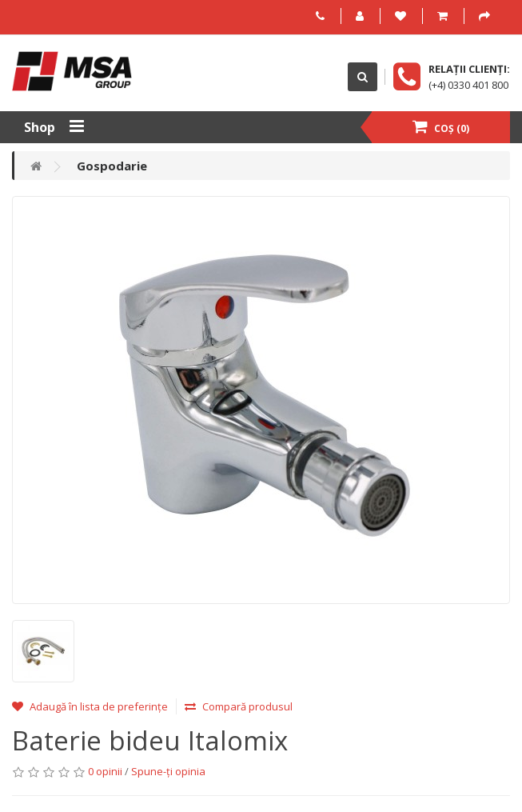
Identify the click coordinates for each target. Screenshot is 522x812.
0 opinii (105, 771)
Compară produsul (239, 706)
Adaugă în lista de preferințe (90, 706)
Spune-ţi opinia (168, 771)
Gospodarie (112, 166)
